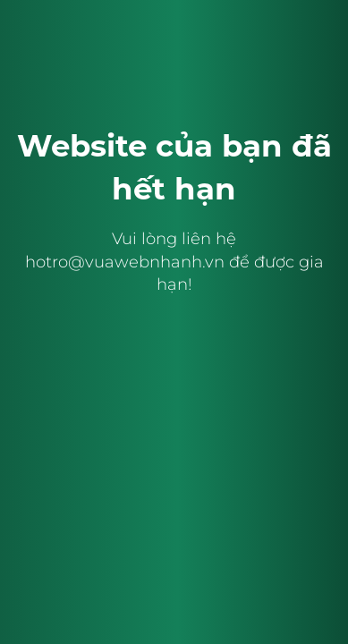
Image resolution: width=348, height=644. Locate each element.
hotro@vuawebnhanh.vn (125, 262)
